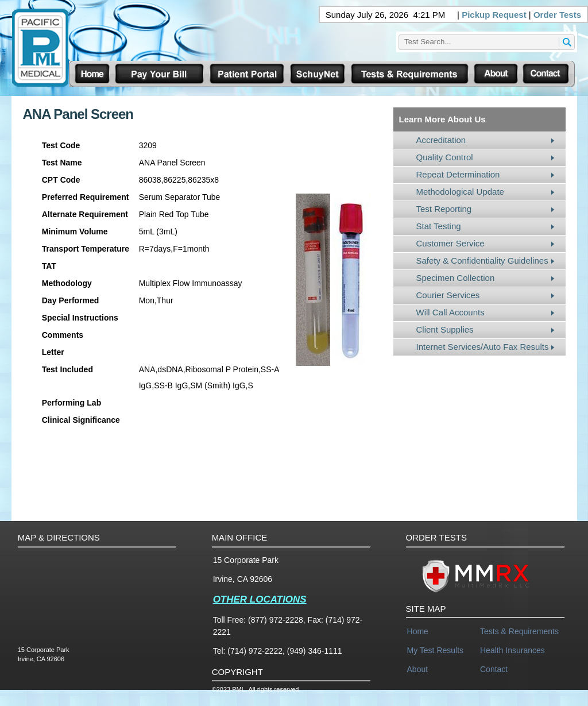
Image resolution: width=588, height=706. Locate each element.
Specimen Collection (456, 278)
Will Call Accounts (450, 312)
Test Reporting (444, 209)
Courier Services (448, 295)
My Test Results (436, 650)
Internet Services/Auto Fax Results (483, 347)
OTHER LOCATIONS (260, 599)
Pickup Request (494, 15)
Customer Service (450, 243)
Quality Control (445, 157)
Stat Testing (439, 226)
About (418, 669)
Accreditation (441, 140)
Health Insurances (512, 650)
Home (418, 631)
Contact (494, 669)
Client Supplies (445, 329)
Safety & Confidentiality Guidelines (482, 261)
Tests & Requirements (519, 631)
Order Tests (557, 15)
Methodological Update (460, 192)
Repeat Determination (458, 174)
